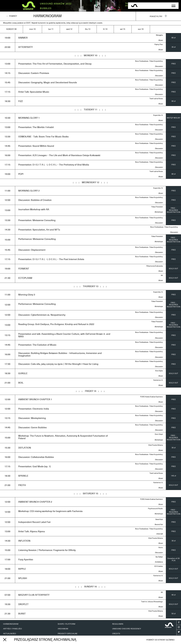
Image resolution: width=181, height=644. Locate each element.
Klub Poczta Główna (156, 445)
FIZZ (20, 101)
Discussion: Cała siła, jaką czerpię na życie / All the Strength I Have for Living (58, 364)
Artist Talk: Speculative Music (34, 92)
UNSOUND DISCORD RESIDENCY (127, 629)
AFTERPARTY (25, 47)
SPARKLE (23, 476)
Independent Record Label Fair (34, 522)
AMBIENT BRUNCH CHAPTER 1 (35, 399)
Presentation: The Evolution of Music (37, 345)
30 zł (174, 448)
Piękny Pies (159, 45)
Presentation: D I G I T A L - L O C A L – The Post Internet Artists (51, 259)
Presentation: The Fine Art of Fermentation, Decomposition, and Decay (55, 64)
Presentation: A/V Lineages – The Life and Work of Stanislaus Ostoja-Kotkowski (59, 155)
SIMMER (23, 38)
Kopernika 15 (158, 115)
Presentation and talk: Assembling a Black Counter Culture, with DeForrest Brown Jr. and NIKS (64, 335)
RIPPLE (22, 569)
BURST (22, 614)
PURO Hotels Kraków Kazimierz (152, 397)
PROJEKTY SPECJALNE (68, 634)
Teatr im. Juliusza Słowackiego (152, 602)
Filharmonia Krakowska (155, 266)
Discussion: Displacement (32, 250)
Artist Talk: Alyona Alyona (32, 532)
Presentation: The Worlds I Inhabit (36, 127)
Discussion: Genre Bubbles (32, 428)
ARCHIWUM (63, 629)
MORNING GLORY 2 (29, 191)
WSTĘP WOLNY (174, 118)
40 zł (174, 595)
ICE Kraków (159, 566)
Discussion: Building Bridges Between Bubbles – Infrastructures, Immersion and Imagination (60, 354)
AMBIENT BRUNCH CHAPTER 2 (35, 502)
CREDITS (116, 634)
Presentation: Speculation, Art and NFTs (39, 230)
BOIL (21, 383)
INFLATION (24, 541)
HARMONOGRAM (11, 624)
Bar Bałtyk (159, 557)
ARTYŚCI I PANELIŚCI (13, 629)
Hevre (161, 548)
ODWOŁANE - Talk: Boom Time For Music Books (43, 137)
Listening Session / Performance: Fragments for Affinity (47, 550)
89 (162, 275)
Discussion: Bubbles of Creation (35, 200)
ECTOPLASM (25, 278)
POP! (21, 174)
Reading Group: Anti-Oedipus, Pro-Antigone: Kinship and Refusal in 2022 (56, 324)
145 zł (173, 476)
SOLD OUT (173, 269)
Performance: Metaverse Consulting (37, 239)
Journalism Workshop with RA (34, 210)
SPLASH (23, 578)
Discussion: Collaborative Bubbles (36, 457)
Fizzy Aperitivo (26, 560)
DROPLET (23, 604)
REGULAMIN (118, 624)
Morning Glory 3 (27, 295)
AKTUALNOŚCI (10, 634)
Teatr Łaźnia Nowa (156, 99)
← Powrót (12, 16)
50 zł (174, 614)
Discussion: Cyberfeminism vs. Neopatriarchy (42, 315)
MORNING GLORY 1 (29, 118)
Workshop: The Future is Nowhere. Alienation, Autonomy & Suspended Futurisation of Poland (63, 437)
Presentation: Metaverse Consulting (37, 220)
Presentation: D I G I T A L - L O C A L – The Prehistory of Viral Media (54, 165)
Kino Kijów (159, 371)
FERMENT (24, 269)
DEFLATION (25, 448)
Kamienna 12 (158, 380)
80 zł (174, 38)
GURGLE (23, 373)
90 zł (174, 101)
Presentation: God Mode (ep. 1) (34, 467)
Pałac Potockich (157, 207)
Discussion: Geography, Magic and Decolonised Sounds (48, 83)
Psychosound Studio (155, 509)
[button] (173, 6)
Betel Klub (159, 519)
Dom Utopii (159, 434)
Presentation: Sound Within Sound (36, 146)
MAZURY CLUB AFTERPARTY (34, 595)
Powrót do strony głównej (161, 640)
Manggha (159, 35)
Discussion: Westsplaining (32, 418)
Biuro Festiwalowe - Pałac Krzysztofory (149, 61)
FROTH (22, 485)
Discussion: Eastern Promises (34, 73)
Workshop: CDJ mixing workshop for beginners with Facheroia (50, 511)
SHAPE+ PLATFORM (66, 624)
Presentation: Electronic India (34, 409)
